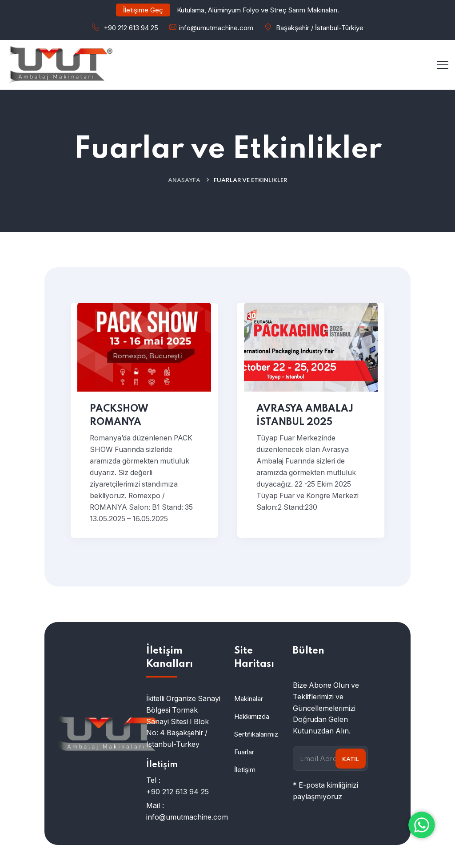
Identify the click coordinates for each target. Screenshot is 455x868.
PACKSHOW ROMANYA (119, 416)
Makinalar (249, 699)
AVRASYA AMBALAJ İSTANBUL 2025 (305, 416)
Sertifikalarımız (256, 734)
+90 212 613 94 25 (131, 28)
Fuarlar (244, 752)
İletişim (245, 770)
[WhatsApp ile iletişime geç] (422, 825)
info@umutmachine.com (216, 28)
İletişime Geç (143, 10)
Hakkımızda (252, 716)
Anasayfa (184, 180)
